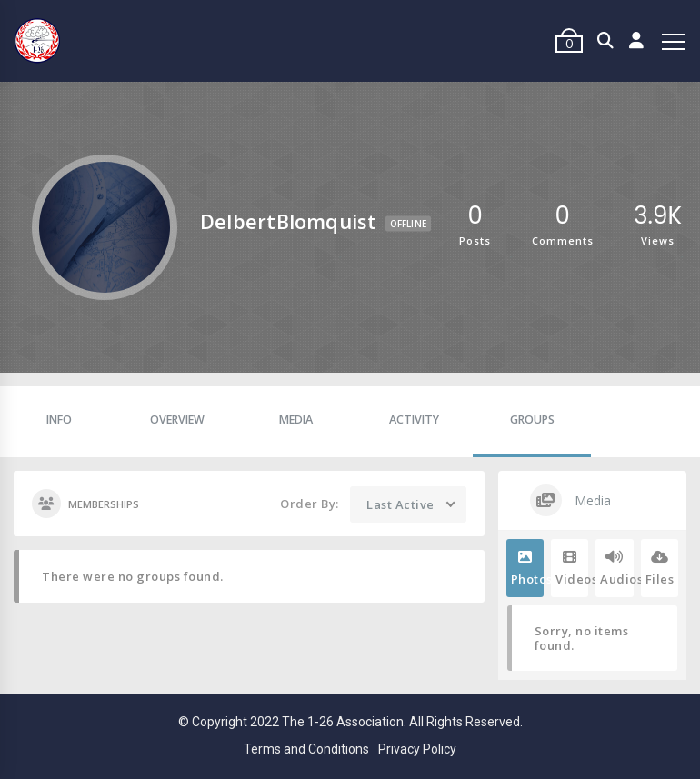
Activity (414, 419)
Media (296, 419)
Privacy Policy (417, 749)
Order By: (310, 504)
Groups (532, 419)
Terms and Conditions (306, 749)
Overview (177, 419)
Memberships (85, 504)
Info (59, 419)
